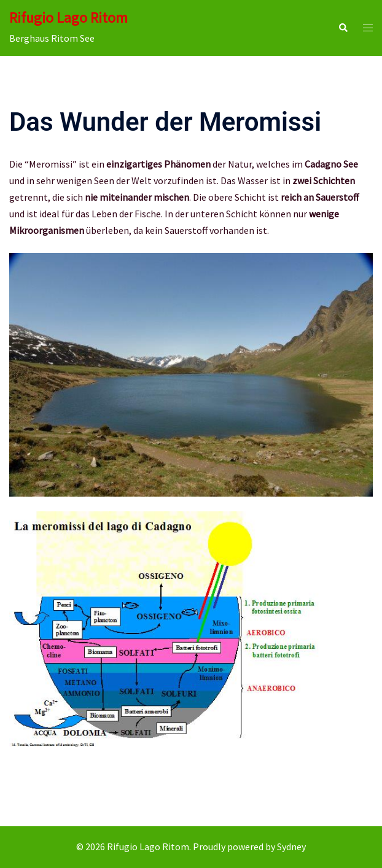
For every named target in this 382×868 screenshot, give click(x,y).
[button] (343, 28)
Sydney (291, 847)
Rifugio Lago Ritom (68, 17)
